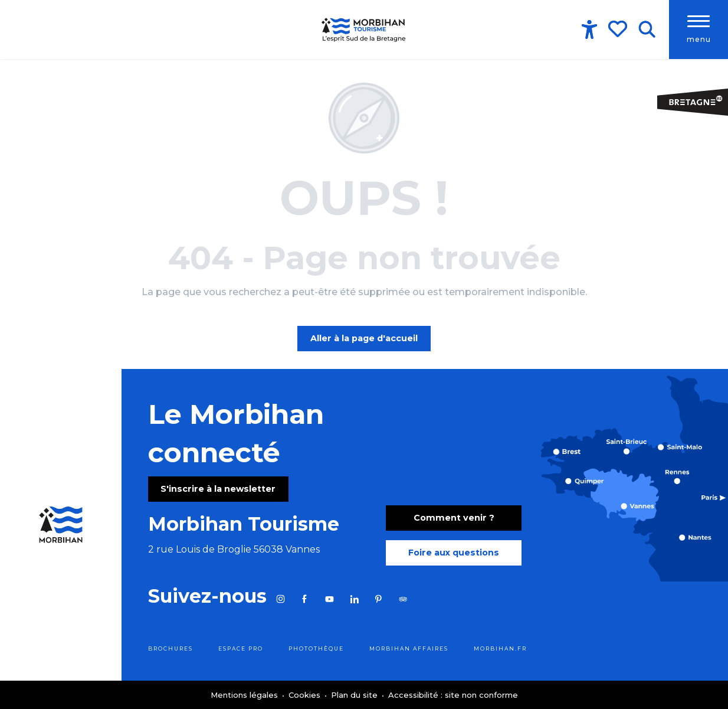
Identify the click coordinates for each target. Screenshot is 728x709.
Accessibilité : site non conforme (453, 695)
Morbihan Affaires (409, 648)
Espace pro (241, 648)
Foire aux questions (454, 553)
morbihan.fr (500, 648)
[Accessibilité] (589, 30)
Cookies (306, 695)
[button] (647, 30)
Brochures (170, 648)
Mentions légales (245, 695)
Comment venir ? (454, 518)
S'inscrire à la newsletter (218, 489)
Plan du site (355, 695)
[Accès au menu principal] (699, 30)
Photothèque (316, 648)
